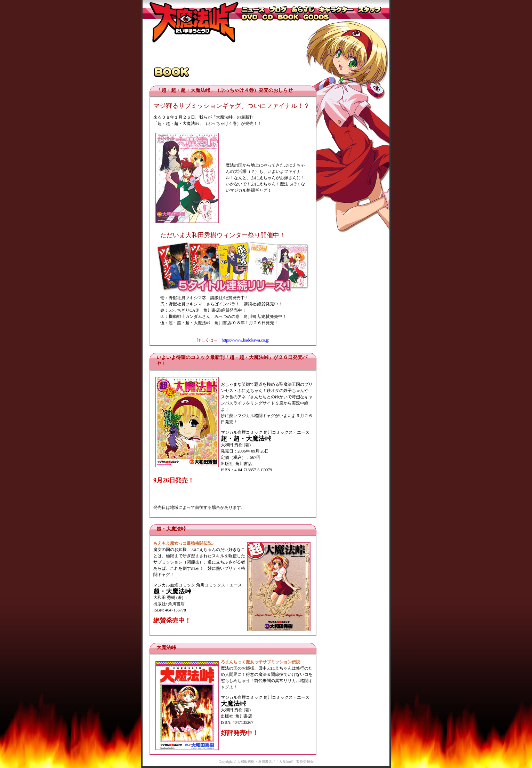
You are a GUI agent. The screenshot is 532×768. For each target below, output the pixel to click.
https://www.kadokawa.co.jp (246, 340)
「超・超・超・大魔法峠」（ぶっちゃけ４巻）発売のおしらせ (225, 90)
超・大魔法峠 (171, 529)
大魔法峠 (166, 647)
